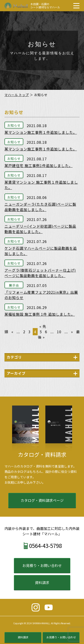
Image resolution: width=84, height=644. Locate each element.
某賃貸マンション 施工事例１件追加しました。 (41, 185)
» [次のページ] (72, 332)
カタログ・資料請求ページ (42, 500)
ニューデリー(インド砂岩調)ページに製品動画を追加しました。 (40, 229)
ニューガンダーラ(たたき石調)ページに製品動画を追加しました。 (40, 207)
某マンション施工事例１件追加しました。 (41, 132)
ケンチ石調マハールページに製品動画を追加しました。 (41, 251)
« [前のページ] (12, 332)
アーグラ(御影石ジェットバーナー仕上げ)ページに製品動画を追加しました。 (40, 273)
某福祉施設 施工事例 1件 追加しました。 (40, 314)
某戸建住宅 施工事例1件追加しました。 (39, 165)
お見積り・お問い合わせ (42, 565)
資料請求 (42, 582)
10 (59, 332)
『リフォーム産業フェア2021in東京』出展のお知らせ (41, 295)
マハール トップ (17, 95)
